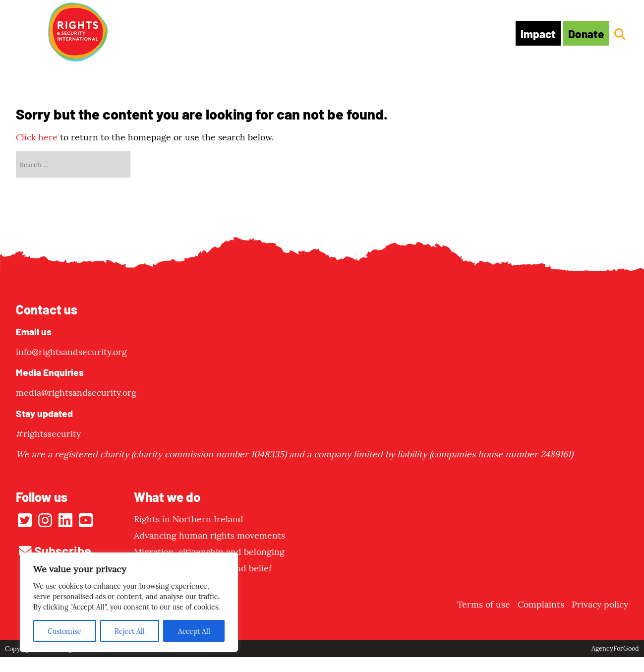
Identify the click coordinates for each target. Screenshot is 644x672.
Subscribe (55, 550)
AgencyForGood (615, 648)
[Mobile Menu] (27, 31)
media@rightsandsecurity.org (76, 392)
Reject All (130, 631)
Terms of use (484, 604)
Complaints (541, 604)
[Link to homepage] (78, 33)
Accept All (194, 631)
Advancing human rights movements (209, 535)
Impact (538, 33)
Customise (64, 631)
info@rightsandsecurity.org (71, 351)
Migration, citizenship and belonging (209, 551)
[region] (129, 602)
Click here (37, 137)
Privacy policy (600, 604)
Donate (586, 33)
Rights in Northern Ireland (189, 519)
